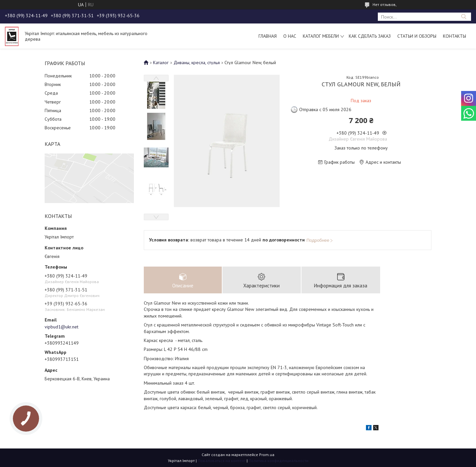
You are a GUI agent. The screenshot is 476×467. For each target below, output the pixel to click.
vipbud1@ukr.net (61, 327)
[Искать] (464, 17)
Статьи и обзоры (417, 36)
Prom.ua (267, 455)
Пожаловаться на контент (222, 461)
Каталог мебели (321, 36)
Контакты (455, 36)
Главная (268, 36)
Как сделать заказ (370, 36)
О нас (290, 36)
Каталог (161, 63)
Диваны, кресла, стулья (197, 63)
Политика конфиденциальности (278, 461)
